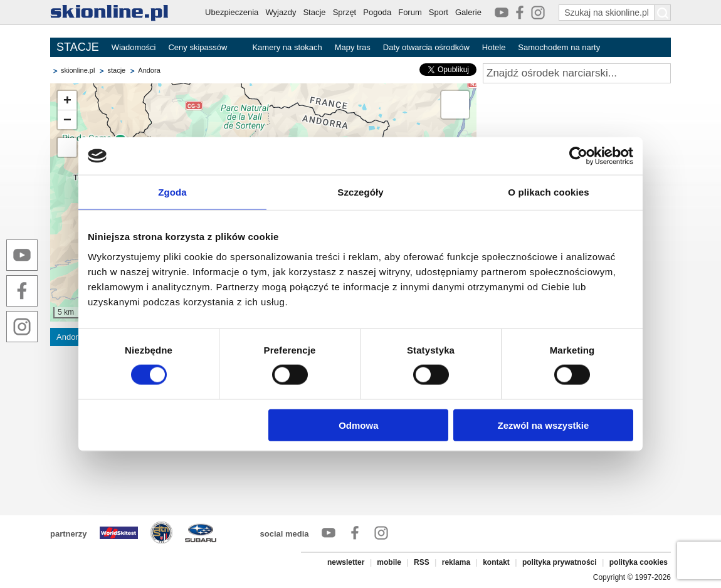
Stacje (314, 12)
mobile (389, 562)
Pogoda (377, 12)
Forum (410, 12)
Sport (439, 12)
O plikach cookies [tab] (548, 192)
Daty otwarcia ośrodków (426, 47)
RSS (422, 562)
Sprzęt (345, 12)
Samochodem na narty (559, 47)
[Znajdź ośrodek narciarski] (577, 73)
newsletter (346, 562)
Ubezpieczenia (232, 12)
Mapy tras (353, 47)
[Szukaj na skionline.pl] (663, 13)
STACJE (78, 47)
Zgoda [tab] (172, 192)
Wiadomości (134, 47)
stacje (116, 70)
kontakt (496, 562)
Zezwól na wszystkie (544, 425)
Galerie (468, 12)
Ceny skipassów (197, 47)
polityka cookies (639, 562)
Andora (149, 70)
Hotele (494, 47)
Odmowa (358, 425)
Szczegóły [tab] (360, 192)
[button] (67, 101)
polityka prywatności (560, 562)
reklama (456, 562)
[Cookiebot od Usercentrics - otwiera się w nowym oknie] (578, 156)
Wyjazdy (281, 12)
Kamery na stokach (287, 47)
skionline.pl (78, 70)
